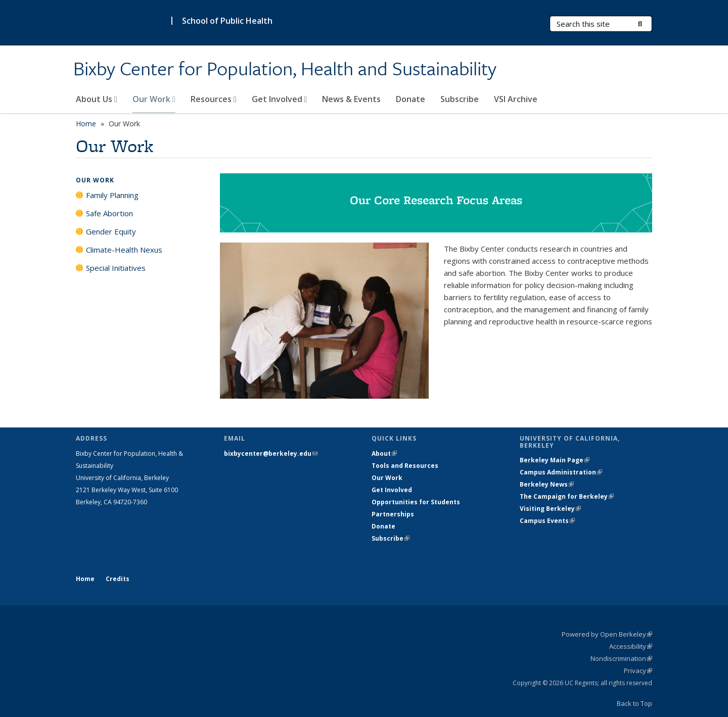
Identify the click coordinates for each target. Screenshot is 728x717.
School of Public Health (227, 21)
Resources (214, 99)
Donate (411, 99)
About (384, 453)
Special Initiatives (116, 268)
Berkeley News (547, 484)
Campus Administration (561, 472)
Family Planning (112, 195)
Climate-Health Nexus (124, 250)
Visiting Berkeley (550, 509)
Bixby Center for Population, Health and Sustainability (285, 69)
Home (86, 124)
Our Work (154, 99)
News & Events (351, 99)
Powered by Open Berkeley (607, 634)
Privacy (638, 671)
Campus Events (547, 521)
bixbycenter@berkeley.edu (271, 453)
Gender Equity (111, 231)
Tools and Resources (405, 466)
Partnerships (393, 514)
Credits (118, 579)
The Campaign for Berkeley (567, 496)
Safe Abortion (109, 213)
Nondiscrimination (621, 658)
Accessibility (631, 646)
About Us (97, 99)
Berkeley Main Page (555, 460)
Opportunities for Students (416, 502)
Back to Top (634, 703)
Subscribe (460, 99)
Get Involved (280, 99)
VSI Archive (516, 99)
